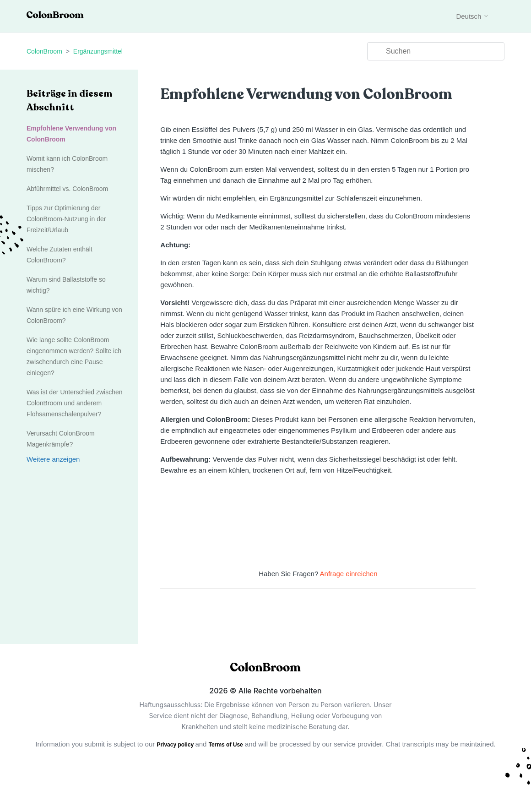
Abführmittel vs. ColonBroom (67, 189)
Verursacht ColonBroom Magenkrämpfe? (61, 439)
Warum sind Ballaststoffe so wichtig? (66, 285)
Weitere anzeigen (53, 459)
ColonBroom (44, 51)
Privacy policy (176, 745)
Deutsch (472, 16)
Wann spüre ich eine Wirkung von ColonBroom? (74, 315)
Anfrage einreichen (349, 574)
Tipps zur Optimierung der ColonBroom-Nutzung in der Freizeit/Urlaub (66, 219)
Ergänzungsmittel (98, 51)
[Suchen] (436, 51)
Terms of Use (226, 745)
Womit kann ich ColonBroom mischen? (67, 164)
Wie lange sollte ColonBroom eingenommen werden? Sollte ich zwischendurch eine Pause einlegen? (74, 356)
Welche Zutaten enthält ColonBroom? (60, 255)
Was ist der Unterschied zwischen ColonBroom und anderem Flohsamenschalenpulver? (75, 403)
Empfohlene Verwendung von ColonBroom (71, 134)
